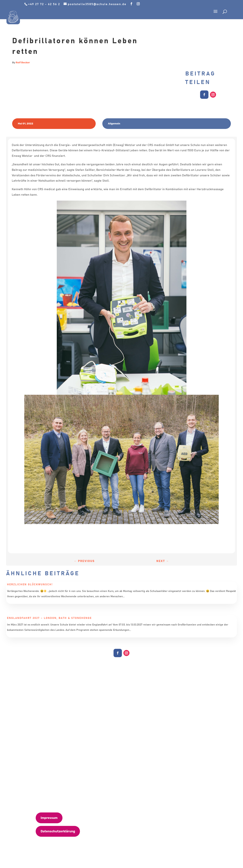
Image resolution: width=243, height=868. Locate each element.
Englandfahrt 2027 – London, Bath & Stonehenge (49, 618)
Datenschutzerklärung (58, 831)
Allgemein (114, 124)
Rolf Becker (23, 62)
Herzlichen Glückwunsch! (30, 585)
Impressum (49, 818)
